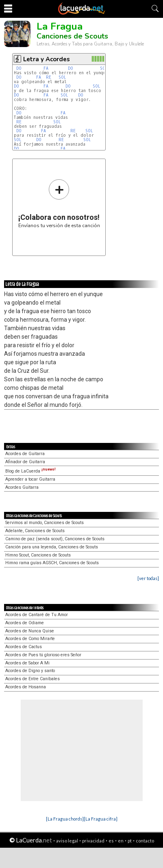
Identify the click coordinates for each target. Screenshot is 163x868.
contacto (145, 841)
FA (46, 68)
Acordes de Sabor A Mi (27, 663)
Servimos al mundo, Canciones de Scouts (45, 523)
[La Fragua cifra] (101, 819)
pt (130, 841)
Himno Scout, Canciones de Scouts (38, 555)
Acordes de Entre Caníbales (33, 679)
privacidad (93, 841)
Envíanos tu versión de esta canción (59, 203)
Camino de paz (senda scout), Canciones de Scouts (55, 539)
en (121, 841)
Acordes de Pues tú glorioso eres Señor (43, 655)
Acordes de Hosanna (26, 687)
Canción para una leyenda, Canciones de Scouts (52, 547)
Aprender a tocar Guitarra (30, 479)
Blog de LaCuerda (30, 471)
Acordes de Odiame (25, 623)
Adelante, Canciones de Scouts (35, 531)
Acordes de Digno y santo (30, 671)
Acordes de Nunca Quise (30, 631)
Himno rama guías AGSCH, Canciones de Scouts (52, 563)
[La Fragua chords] (65, 819)
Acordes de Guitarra (25, 454)
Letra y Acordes (47, 59)
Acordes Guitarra (22, 487)
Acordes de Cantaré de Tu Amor (37, 615)
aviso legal (67, 841)
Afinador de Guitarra (25, 462)
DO (19, 68)
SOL (104, 68)
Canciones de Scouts (72, 36)
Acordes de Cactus (24, 647)
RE (49, 77)
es (111, 841)
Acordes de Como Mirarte (30, 639)
